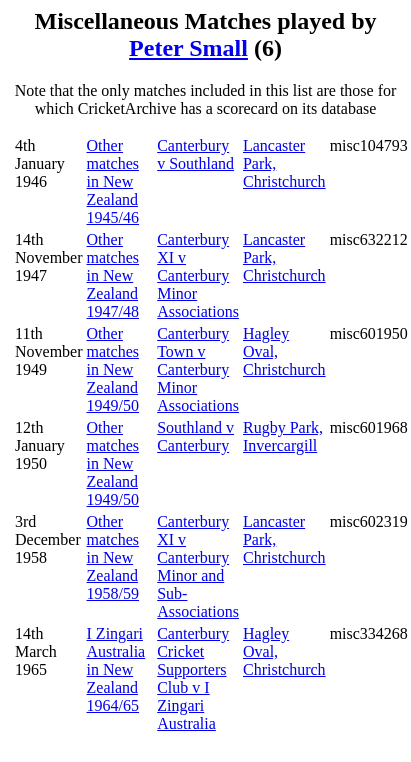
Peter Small (188, 48)
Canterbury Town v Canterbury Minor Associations (198, 369)
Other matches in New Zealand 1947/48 (113, 275)
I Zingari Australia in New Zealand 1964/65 (116, 669)
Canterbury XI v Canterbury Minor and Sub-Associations (198, 566)
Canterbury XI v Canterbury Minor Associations (198, 275)
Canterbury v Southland (195, 154)
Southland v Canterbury (195, 436)
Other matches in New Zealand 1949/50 (113, 369)
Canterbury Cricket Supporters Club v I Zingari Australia (193, 678)
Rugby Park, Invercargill (283, 436)
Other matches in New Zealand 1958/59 (113, 557)
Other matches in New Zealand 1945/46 (113, 181)
